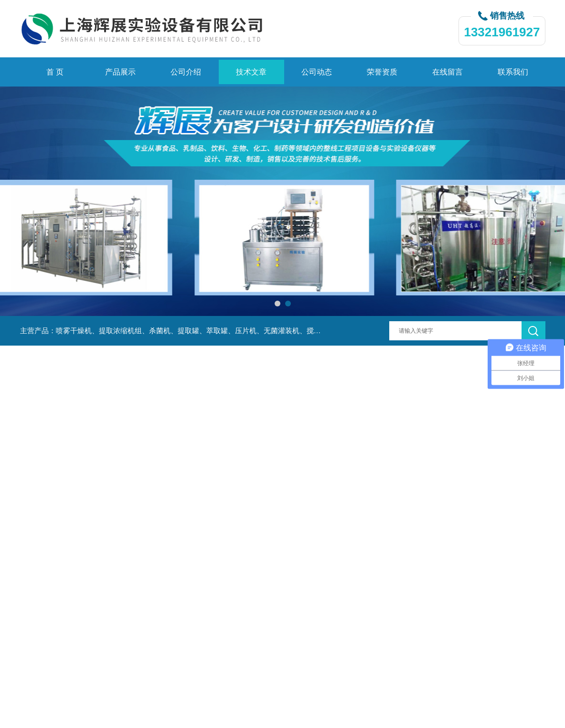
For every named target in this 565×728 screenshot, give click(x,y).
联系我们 (513, 72)
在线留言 (448, 72)
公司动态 (317, 72)
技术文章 (251, 72)
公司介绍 (186, 72)
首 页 (55, 72)
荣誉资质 (382, 72)
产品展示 (120, 72)
